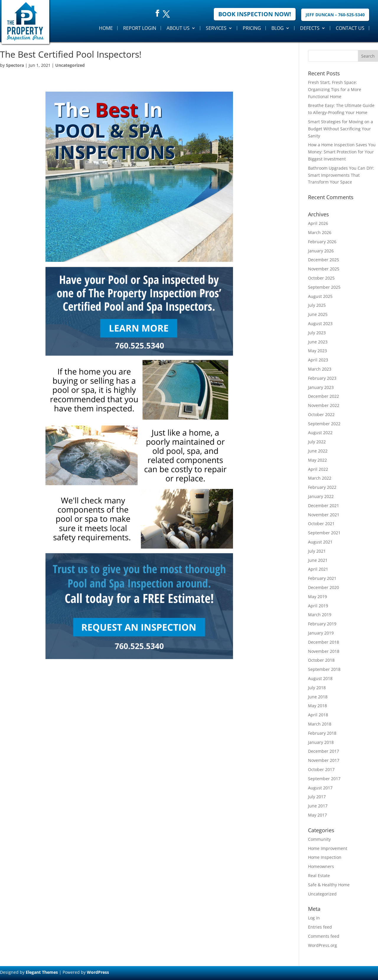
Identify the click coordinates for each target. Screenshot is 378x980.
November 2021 (324, 515)
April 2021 (318, 569)
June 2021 (318, 560)
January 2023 (321, 387)
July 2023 (317, 333)
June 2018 (318, 697)
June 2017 (318, 806)
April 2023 (318, 360)
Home (106, 28)
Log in (314, 918)
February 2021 (322, 578)
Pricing (252, 28)
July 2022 (317, 442)
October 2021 (321, 524)
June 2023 (318, 342)
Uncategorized (70, 65)
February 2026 (322, 242)
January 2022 (321, 496)
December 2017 (324, 751)
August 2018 (320, 678)
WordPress (98, 972)
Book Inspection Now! (255, 14)
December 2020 (324, 587)
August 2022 (320, 433)
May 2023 (317, 351)
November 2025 (324, 269)
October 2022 (321, 414)
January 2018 (321, 742)
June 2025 (318, 314)
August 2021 (320, 542)
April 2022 (318, 469)
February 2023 (322, 378)
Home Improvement (328, 848)
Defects (310, 28)
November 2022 (324, 405)
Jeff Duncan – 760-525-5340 (335, 15)
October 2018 (321, 660)
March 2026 (320, 232)
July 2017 (317, 797)
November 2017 (324, 760)
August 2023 (320, 323)
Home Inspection (325, 857)
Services (216, 28)
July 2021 (317, 551)
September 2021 (324, 533)
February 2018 (322, 733)
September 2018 (324, 669)
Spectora (15, 65)
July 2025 (317, 305)
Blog (278, 28)
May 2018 (317, 706)
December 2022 (324, 396)
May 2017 (317, 815)
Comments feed (324, 936)
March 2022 (320, 478)
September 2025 (324, 287)
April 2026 (318, 223)
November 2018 (324, 651)
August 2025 (320, 296)
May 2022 (317, 460)
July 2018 (317, 688)
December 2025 (324, 260)
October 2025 (321, 278)
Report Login (140, 28)
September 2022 (324, 424)
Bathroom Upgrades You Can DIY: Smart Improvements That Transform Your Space (341, 175)
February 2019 (322, 624)
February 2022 (322, 487)
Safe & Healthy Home (329, 885)
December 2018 (324, 642)
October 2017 (321, 769)
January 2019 (321, 633)
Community (319, 839)
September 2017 (324, 779)
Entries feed (320, 927)
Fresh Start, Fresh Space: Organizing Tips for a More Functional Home (335, 89)
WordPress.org (322, 945)
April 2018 (318, 715)
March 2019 (320, 615)
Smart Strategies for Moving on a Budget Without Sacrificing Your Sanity (340, 129)
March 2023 (320, 369)
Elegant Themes (42, 972)
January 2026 (321, 251)
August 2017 (320, 788)
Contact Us (350, 28)
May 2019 (317, 597)
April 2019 (318, 606)
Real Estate (319, 876)
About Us (178, 28)
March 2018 (320, 724)
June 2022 (318, 451)
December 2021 (324, 506)
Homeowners (321, 866)
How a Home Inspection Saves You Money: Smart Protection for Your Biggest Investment (342, 152)
